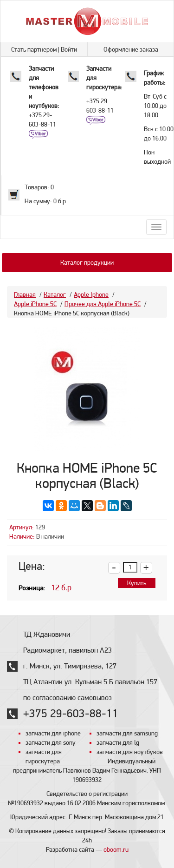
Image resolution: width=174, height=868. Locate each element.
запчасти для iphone (53, 733)
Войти (69, 49)
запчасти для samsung (127, 733)
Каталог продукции (87, 262)
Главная (25, 294)
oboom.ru (116, 849)
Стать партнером (34, 49)
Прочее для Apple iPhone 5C (103, 304)
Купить (137, 583)
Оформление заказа (131, 49)
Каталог (55, 294)
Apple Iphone (91, 294)
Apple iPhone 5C (35, 304)
